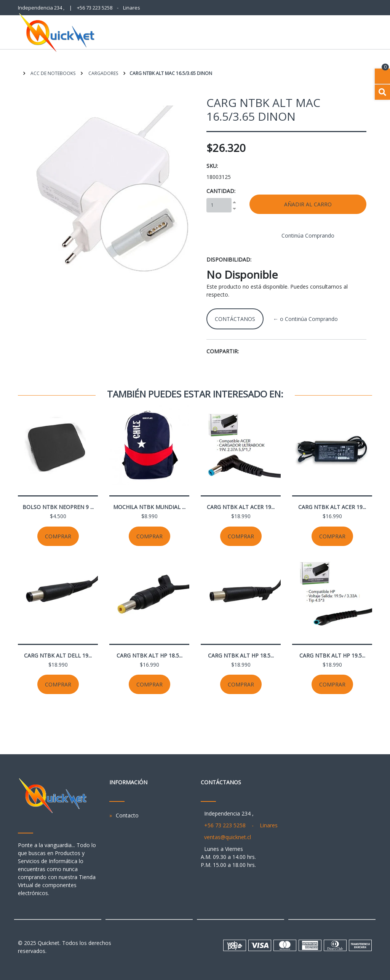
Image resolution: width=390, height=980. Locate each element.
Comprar (58, 536)
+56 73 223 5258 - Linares (109, 8)
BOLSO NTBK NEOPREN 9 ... (58, 507)
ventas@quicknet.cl (228, 837)
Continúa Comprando (308, 235)
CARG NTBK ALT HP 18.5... (149, 655)
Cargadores (103, 73)
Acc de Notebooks (52, 73)
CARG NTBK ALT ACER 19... (241, 507)
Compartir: (223, 351)
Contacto (127, 815)
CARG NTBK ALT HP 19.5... (332, 655)
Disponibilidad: (229, 259)
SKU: (212, 166)
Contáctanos (235, 319)
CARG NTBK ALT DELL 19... (58, 655)
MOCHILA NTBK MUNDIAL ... (149, 507)
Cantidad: (221, 191)
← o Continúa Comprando (305, 319)
